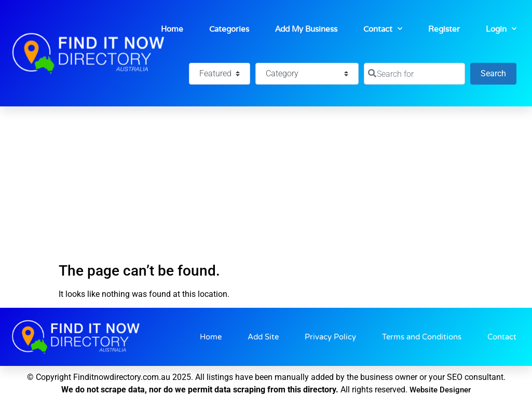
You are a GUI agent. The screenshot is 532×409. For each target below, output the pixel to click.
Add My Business (306, 29)
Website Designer (440, 390)
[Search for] (414, 74)
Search (499, 72)
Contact (383, 29)
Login (501, 29)
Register (444, 29)
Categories (229, 29)
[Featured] (220, 74)
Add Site (263, 337)
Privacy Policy (330, 337)
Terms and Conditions (422, 337)
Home (172, 29)
